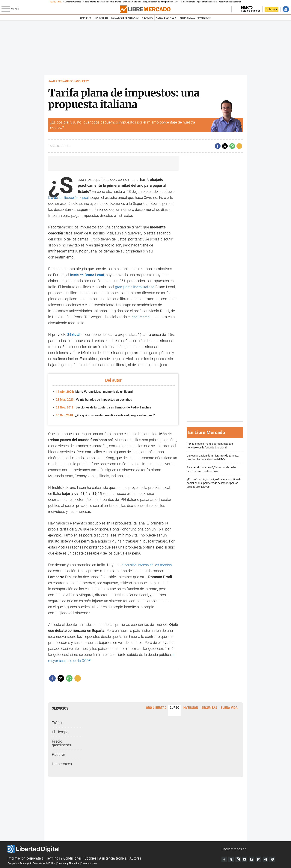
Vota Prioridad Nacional (230, 2)
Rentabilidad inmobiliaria (195, 18)
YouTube (246, 859)
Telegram (267, 859)
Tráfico (58, 722)
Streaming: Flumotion (68, 863)
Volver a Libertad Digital (217, 9)
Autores (135, 858)
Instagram (239, 859)
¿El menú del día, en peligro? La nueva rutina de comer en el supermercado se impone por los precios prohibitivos (214, 483)
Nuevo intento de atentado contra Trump (102, 2)
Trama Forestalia (187, 2)
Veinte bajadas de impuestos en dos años (94, 399)
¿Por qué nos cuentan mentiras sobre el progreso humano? (105, 415)
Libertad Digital (114, 848)
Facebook (224, 859)
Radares (59, 754)
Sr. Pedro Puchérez (72, 2)
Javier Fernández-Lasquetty (69, 81)
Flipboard (260, 859)
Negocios (147, 18)
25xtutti (74, 335)
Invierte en (101, 18)
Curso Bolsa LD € (166, 18)
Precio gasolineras (61, 743)
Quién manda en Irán (207, 2)
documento (141, 317)
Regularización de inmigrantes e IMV (160, 2)
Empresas (86, 18)
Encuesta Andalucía (132, 2)
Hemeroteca (62, 763)
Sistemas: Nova (89, 863)
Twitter (231, 859)
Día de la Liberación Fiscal (70, 197)
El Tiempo (60, 732)
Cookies (90, 858)
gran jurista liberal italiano (137, 287)
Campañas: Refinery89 (19, 863)
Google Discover (253, 859)
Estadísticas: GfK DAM (44, 863)
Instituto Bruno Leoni (88, 275)
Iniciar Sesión (286, 9)
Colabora (271, 9)
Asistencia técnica (113, 858)
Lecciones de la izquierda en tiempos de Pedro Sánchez (103, 407)
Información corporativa (25, 858)
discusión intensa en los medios (148, 564)
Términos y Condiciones (64, 858)
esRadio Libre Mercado (125, 18)
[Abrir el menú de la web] (60, 9)
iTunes (274, 859)
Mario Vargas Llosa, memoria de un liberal (94, 391)
